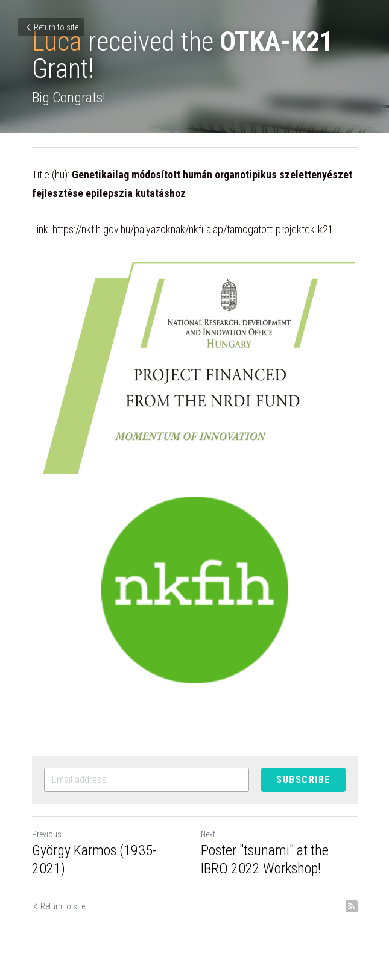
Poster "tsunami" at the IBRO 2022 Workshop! (265, 859)
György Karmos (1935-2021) (94, 859)
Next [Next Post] (208, 834)
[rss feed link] (352, 906)
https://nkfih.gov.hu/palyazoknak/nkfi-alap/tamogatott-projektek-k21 (193, 229)
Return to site (51, 27)
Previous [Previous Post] (47, 834)
